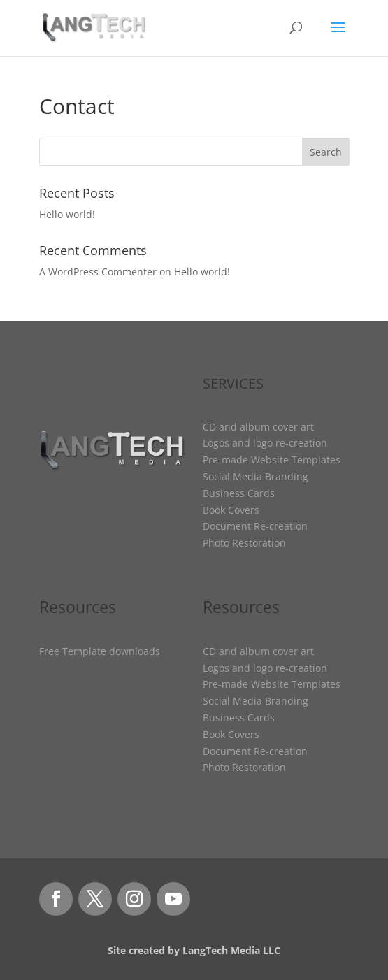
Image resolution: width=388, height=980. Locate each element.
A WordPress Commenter (98, 272)
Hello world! (67, 214)
